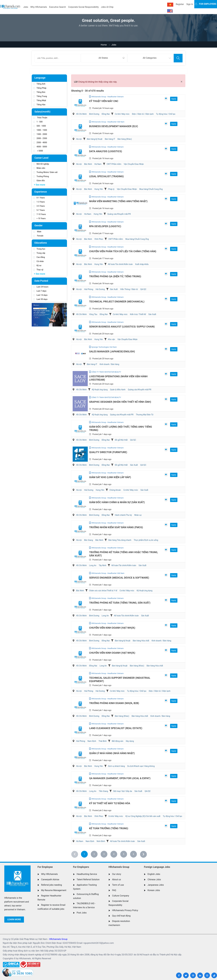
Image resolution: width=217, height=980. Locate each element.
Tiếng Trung (40, 96)
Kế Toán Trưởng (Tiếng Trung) (109, 828)
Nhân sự (138, 515)
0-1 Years (39, 198)
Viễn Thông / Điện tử (129, 289)
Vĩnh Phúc (99, 239)
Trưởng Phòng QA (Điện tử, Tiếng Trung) (115, 276)
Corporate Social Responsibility (83, 7)
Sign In (190, 4)
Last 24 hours (41, 287)
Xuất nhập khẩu (142, 264)
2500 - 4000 (40, 142)
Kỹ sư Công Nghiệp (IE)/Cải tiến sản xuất (143, 816)
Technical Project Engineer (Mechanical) (117, 302)
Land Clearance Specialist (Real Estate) (116, 728)
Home (104, 45)
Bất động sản (117, 741)
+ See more (40, 185)
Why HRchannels (39, 7)
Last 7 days (40, 291)
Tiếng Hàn (39, 105)
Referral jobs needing (51, 885)
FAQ (114, 890)
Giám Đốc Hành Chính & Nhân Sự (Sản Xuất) (117, 502)
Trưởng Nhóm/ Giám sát (45, 172)
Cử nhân (38, 261)
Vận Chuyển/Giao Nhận (134, 164)
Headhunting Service (87, 874)
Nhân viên (39, 168)
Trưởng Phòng (41, 176)
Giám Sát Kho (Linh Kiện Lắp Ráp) (110, 477)
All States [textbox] (103, 58)
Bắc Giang (89, 540)
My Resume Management (54, 890)
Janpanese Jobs (156, 885)
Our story (117, 874)
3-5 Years (39, 206)
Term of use (118, 885)
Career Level (41, 158)
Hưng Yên (99, 189)
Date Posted (41, 281)
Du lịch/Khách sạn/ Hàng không (141, 766)
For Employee (45, 867)
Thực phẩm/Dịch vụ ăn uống (146, 540)
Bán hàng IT (110, 139)
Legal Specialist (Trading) (106, 176)
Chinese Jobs (154, 879)
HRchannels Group (119, 867)
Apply (174, 99)
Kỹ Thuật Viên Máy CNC (104, 101)
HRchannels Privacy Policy (125, 910)
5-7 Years (39, 210)
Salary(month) (42, 112)
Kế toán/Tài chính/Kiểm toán (120, 264)
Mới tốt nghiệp (41, 164)
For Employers (81, 867)
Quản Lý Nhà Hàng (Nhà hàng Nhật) (112, 753)
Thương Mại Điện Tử (145, 415)
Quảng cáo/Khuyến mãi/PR (119, 214)
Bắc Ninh (88, 164)
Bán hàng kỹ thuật (95, 139)
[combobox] (104, 58)
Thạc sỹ (38, 270)
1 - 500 (38, 122)
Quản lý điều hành (118, 390)
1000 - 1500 (40, 130)
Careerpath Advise (50, 879)
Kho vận (112, 339)
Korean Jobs (154, 890)
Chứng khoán (115, 490)
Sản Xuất (114, 289)
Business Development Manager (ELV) (114, 126)
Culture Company (121, 896)
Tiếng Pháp (40, 88)
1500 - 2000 (40, 134)
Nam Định (92, 741)
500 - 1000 (40, 126)
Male (37, 232)
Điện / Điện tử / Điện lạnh (143, 114)
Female (38, 236)
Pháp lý (111, 189)
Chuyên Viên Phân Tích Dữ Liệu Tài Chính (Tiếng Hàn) (123, 251)
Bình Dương (94, 114)
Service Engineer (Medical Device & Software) (119, 578)
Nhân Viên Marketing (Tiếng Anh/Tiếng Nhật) (118, 201)
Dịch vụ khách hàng (116, 766)
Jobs (26, 7)
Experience (41, 192)
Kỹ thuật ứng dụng (100, 390)
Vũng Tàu (93, 314)
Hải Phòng (89, 289)
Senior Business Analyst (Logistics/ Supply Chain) (122, 327)
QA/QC (143, 289)
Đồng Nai (106, 114)
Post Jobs (82, 913)
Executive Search (58, 7)
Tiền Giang (103, 791)
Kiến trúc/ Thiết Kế (138, 314)
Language (40, 78)
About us (117, 879)
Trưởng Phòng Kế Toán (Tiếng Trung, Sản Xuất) (120, 603)
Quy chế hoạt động (121, 916)
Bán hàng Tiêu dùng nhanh (120, 540)
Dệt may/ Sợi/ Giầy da (123, 791)
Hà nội (79, 139)
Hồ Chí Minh (81, 114)
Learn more (14, 919)
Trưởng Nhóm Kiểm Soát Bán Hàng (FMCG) (116, 527)
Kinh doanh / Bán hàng (109, 364)
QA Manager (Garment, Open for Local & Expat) (120, 778)
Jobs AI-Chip (107, 7)
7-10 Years (40, 214)
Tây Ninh (103, 565)
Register (180, 4)
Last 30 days (40, 299)
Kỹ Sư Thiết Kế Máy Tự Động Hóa (110, 803)
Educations (41, 243)
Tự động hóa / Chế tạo (166, 114)
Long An (93, 565)
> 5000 (38, 151)
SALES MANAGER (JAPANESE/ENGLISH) (112, 351)
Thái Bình (103, 741)
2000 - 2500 (40, 138)
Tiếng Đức (39, 92)
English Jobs (154, 874)
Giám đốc (39, 181)
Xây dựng (130, 741)
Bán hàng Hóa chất (141, 641)
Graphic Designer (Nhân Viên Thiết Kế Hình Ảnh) (120, 402)
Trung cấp (39, 253)
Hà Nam (98, 164)
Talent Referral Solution (88, 879)
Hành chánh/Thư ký (123, 515)
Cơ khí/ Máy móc (122, 114)
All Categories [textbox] (150, 58)
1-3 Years (39, 202)
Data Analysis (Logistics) (106, 151)
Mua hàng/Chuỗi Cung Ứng (151, 189)
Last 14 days (40, 295)
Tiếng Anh (39, 84)
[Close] (182, 82)
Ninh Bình (101, 841)
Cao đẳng (39, 257)
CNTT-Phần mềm (114, 164)
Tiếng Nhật (40, 100)
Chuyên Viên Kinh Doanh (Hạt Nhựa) (112, 628)
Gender (38, 225)
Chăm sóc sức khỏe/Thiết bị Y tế (103, 591)
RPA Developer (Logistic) (105, 226)
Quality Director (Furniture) (108, 452)
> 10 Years (39, 218)
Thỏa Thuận (40, 118)
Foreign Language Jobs (157, 867)
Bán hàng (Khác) (125, 139)
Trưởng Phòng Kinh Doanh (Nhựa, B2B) (114, 703)
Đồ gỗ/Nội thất (121, 440)
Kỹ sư (37, 265)
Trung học (39, 249)
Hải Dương (100, 289)
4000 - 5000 (40, 147)
